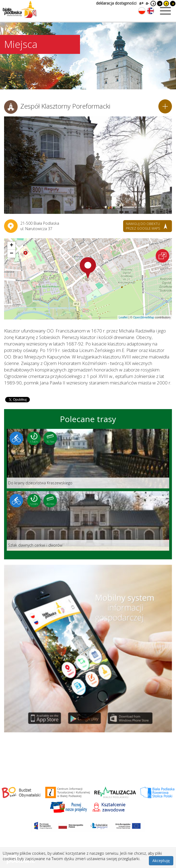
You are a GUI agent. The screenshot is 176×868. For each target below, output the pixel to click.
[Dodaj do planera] (165, 106)
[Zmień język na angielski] (151, 11)
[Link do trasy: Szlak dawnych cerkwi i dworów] (88, 521)
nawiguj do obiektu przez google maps (143, 226)
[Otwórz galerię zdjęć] (88, 165)
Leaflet (123, 317)
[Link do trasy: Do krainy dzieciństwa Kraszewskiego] (88, 459)
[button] (88, 268)
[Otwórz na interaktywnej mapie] (162, 256)
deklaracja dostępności (116, 3)
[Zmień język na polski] (142, 11)
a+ (141, 3)
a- (147, 3)
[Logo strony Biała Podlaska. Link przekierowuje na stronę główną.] (20, 9)
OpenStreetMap (144, 317)
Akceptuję (161, 861)
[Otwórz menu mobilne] (165, 11)
